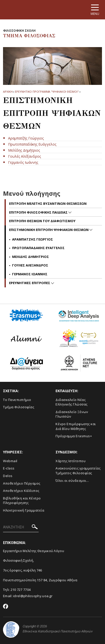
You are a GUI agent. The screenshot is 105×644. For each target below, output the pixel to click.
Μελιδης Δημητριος (31, 257)
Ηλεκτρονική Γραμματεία (24, 510)
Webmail (10, 461)
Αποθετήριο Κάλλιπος (21, 491)
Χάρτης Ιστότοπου (71, 461)
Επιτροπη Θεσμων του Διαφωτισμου (42, 221)
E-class (9, 468)
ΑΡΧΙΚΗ (8, 92)
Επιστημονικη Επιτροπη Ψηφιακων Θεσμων (49, 230)
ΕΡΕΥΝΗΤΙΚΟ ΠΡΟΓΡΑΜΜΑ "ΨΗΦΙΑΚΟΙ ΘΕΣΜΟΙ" (47, 92)
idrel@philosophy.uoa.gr (33, 596)
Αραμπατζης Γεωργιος (33, 239)
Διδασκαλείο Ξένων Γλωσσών (72, 414)
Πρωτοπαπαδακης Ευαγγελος (38, 248)
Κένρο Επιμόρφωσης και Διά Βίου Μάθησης (76, 426)
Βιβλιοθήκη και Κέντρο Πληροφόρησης (22, 501)
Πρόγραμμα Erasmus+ (74, 436)
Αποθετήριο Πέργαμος (22, 483)
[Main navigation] (95, 10)
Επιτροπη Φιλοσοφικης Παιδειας (39, 212)
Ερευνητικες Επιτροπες (30, 283)
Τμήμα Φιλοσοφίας (19, 407)
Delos (8, 476)
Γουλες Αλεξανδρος (30, 265)
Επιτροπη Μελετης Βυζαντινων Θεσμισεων (48, 204)
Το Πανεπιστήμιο (17, 400)
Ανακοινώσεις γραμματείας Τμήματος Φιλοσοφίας (78, 471)
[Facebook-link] (6, 607)
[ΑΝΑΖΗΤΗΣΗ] (21, 527)
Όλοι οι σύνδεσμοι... (72, 481)
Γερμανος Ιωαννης (30, 274)
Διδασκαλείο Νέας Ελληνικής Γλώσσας (72, 402)
